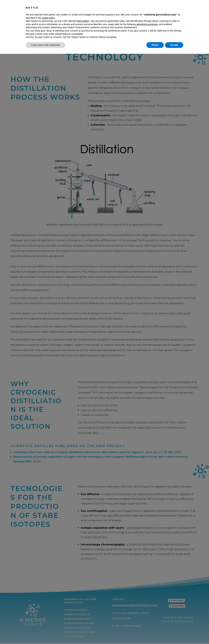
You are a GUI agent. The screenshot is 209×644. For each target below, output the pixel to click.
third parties (83, 611)
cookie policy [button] (48, 608)
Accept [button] (174, 635)
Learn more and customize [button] (46, 635)
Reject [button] (155, 635)
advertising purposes (147, 614)
